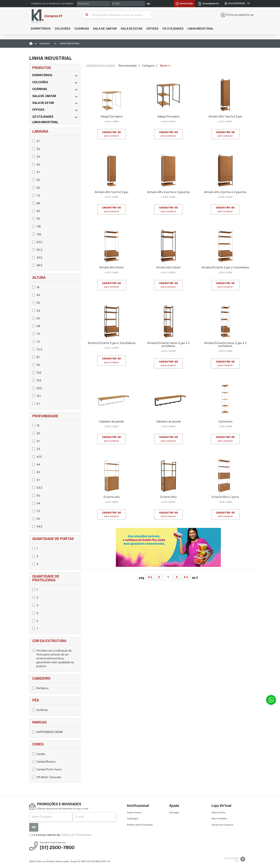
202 (37, 388)
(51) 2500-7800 (57, 848)
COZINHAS (55, 89)
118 (36, 227)
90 (36, 219)
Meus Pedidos (219, 819)
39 (36, 157)
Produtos (42, 68)
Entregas (174, 812)
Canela (39, 754)
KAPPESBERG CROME (48, 732)
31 (36, 141)
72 (36, 196)
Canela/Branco (44, 762)
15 (36, 426)
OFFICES (55, 110)
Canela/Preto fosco (47, 770)
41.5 (37, 457)
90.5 (37, 250)
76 (36, 342)
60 (36, 188)
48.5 (37, 265)
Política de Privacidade (76, 835)
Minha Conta (218, 812)
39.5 (37, 258)
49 (36, 295)
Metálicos (40, 688)
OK (34, 827)
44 (36, 465)
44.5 (37, 527)
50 (36, 180)
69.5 (37, 242)
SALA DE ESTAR (55, 103)
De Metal (40, 710)
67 (36, 404)
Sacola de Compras (222, 825)
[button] (41, 29)
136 (37, 234)
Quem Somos (134, 812)
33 (36, 449)
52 (36, 311)
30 (36, 434)
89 (36, 211)
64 (36, 503)
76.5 (37, 350)
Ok (148, 4)
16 (36, 287)
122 (37, 373)
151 (36, 396)
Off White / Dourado (47, 777)
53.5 (37, 488)
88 (36, 203)
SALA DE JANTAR (55, 96)
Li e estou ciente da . (60, 835)
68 (36, 326)
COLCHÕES (55, 82)
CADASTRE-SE (112, 134)
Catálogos (133, 819)
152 (37, 381)
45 (36, 165)
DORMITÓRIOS (55, 75)
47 (36, 172)
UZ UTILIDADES (55, 117)
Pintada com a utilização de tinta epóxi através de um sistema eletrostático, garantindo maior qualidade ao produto (53, 658)
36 (36, 149)
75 (36, 334)
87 (36, 357)
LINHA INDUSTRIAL (45, 122)
